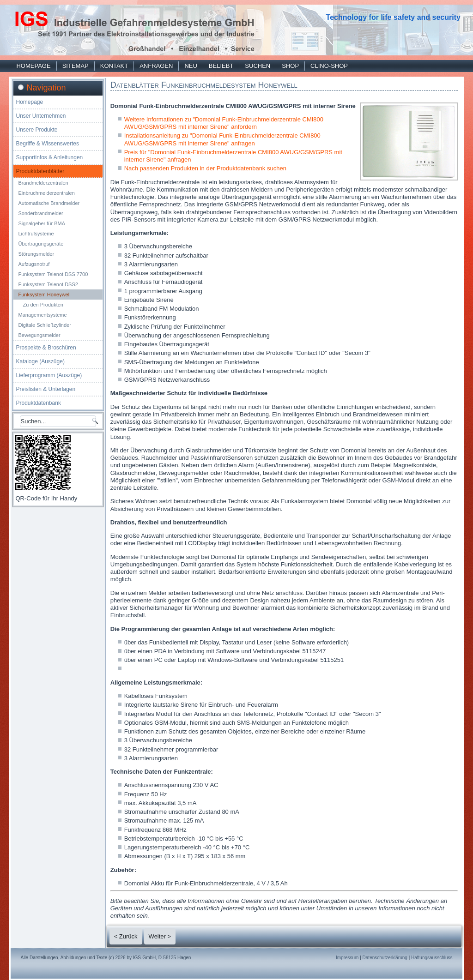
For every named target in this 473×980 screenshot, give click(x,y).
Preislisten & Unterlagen (45, 389)
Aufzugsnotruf (34, 264)
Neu (191, 66)
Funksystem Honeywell (44, 295)
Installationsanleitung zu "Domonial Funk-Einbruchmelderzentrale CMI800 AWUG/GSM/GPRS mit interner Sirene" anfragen (222, 139)
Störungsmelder (36, 254)
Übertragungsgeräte (41, 244)
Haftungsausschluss (432, 958)
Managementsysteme (42, 315)
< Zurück (126, 936)
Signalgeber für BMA (42, 223)
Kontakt (114, 66)
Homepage (33, 66)
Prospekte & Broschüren (46, 348)
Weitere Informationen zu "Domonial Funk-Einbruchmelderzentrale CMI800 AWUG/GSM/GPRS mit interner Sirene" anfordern (224, 123)
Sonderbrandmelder (40, 213)
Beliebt (221, 66)
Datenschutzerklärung (385, 958)
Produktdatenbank (38, 403)
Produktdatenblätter (40, 171)
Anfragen (156, 66)
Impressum (347, 958)
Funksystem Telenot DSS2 (48, 284)
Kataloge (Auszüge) (40, 361)
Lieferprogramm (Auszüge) (49, 375)
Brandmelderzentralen (43, 183)
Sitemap (76, 66)
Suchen (258, 66)
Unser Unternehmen (41, 116)
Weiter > (160, 936)
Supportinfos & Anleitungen (49, 157)
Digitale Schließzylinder (44, 325)
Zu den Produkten (43, 305)
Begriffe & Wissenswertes (47, 144)
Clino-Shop (329, 66)
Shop (290, 66)
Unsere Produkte (36, 130)
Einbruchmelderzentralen (46, 193)
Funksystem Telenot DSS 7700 (53, 274)
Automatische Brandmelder (49, 203)
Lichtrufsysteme (36, 234)
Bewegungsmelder (39, 335)
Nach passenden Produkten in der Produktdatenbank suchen (205, 168)
